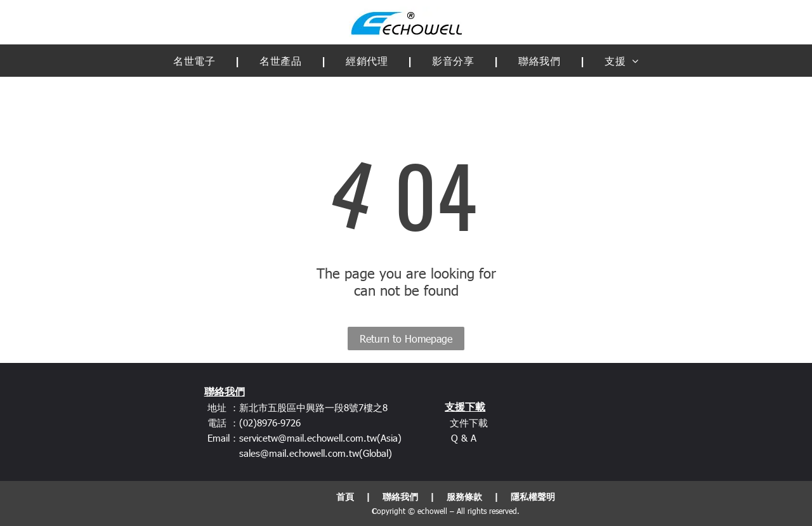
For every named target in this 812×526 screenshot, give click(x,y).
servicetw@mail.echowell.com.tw (308, 438)
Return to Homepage (406, 339)
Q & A (464, 438)
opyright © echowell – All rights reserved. (448, 511)
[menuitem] (197, 61)
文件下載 (469, 423)
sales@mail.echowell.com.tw (299, 453)
